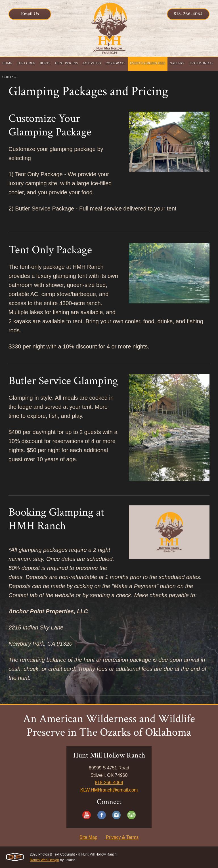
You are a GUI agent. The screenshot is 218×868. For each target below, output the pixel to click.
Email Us (30, 14)
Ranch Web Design (44, 860)
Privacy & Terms (122, 837)
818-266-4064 (188, 14)
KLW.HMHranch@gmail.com (109, 790)
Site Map (88, 837)
